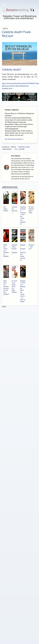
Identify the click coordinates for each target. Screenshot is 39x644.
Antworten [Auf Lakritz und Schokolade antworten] (10, 366)
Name (10, 530)
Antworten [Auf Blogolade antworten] (10, 407)
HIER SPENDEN (20, 637)
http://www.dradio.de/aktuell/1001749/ (22, 424)
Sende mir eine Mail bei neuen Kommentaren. (19, 554)
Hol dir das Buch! (20, 607)
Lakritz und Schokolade (14, 331)
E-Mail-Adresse (13, 537)
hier (33, 167)
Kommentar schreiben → (12, 319)
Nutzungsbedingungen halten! (23, 321)
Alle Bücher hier (20, 610)
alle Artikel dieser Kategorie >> (14, 139)
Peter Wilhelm (16, 156)
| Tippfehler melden (24, 147)
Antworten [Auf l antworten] (10, 429)
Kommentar (12, 504)
